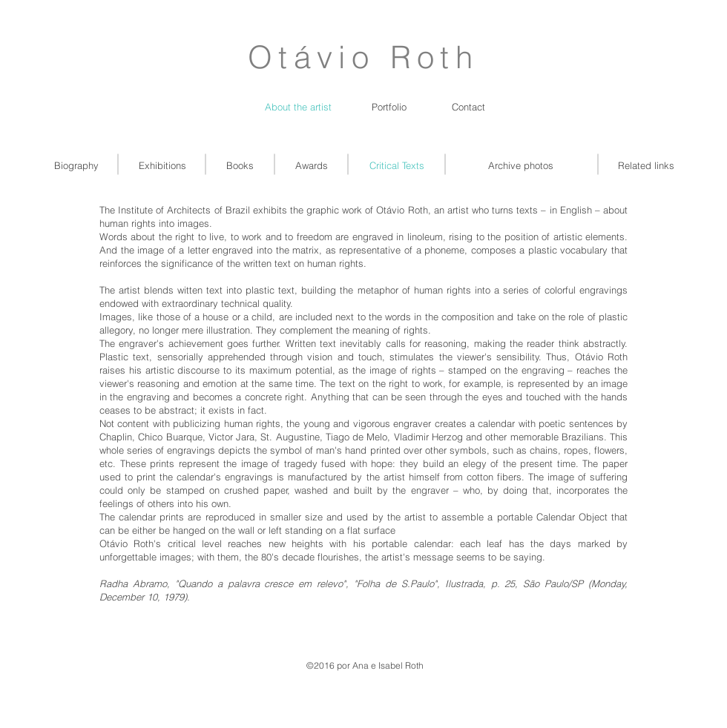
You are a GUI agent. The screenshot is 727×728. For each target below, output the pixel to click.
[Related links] (646, 165)
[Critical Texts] (397, 165)
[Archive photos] (521, 165)
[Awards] (311, 165)
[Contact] (468, 107)
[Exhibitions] (162, 165)
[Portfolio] (389, 107)
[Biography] (76, 165)
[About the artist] (298, 107)
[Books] (240, 165)
